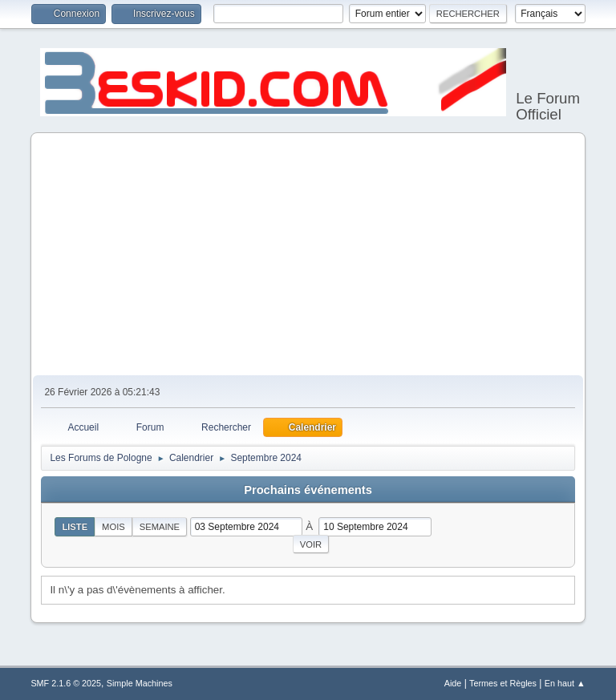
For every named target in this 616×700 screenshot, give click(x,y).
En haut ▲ (565, 683)
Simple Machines (140, 683)
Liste (75, 527)
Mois (113, 527)
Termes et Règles (503, 683)
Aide (453, 683)
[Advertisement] (308, 255)
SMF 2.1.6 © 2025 (66, 683)
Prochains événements (308, 490)
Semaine (160, 527)
